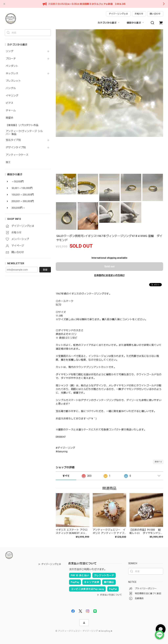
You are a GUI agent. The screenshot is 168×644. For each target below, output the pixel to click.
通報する (158, 462)
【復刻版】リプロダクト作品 (22, 125)
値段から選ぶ (136, 23)
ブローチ (11, 59)
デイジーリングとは (118, 14)
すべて (66, 476)
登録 (45, 270)
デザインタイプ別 (16, 148)
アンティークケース (17, 155)
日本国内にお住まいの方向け (109, 275)
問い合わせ (155, 14)
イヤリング (12, 96)
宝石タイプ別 (15, 140)
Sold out (109, 266)
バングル (11, 88)
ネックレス (12, 73)
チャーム (11, 110)
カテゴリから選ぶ (109, 23)
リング (10, 51)
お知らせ (139, 14)
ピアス (10, 103)
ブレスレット (13, 81)
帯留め (10, 118)
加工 (8, 162)
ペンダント (12, 66)
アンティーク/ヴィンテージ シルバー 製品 (24, 133)
